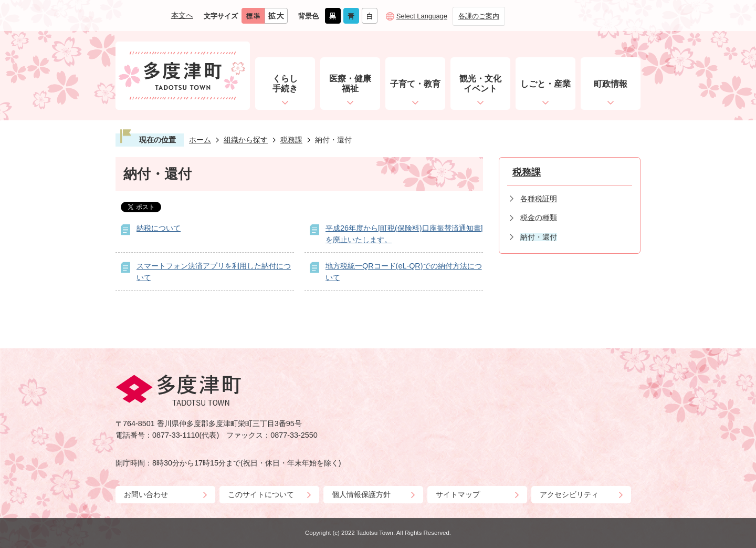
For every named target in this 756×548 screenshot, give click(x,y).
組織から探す (246, 140)
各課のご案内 (479, 16)
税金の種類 (539, 218)
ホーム (200, 140)
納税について (159, 228)
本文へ (182, 15)
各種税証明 (539, 199)
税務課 (291, 140)
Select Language (422, 16)
